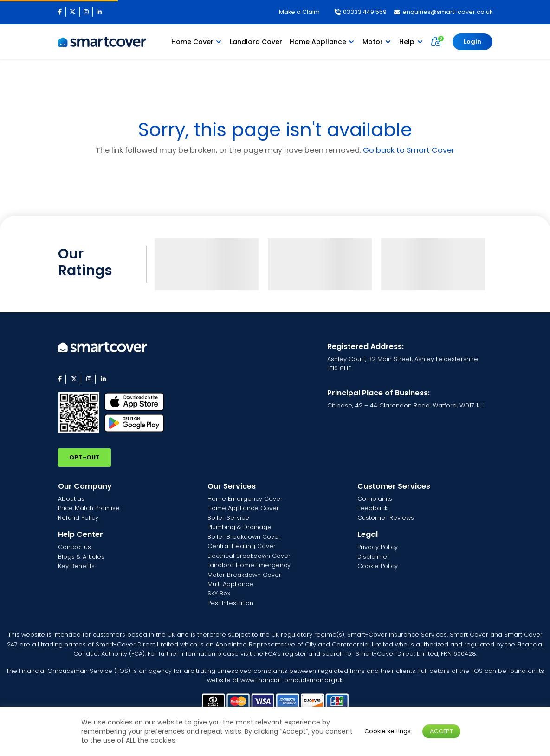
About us (71, 499)
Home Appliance (318, 42)
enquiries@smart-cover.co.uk (443, 12)
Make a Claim (299, 12)
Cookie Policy (378, 566)
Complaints (375, 499)
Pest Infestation (230, 603)
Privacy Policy (378, 547)
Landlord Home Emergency (249, 565)
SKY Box (219, 593)
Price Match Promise (89, 508)
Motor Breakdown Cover (244, 575)
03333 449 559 (361, 12)
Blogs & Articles (81, 557)
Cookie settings (388, 731)
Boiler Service (228, 518)
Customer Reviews (386, 518)
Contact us (74, 547)
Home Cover (192, 42)
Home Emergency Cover (245, 499)
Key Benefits (76, 566)
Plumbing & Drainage (239, 527)
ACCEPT (441, 731)
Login (472, 42)
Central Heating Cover (242, 546)
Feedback (372, 508)
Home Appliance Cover (243, 508)
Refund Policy (78, 518)
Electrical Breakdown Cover (249, 556)
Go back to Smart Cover (409, 150)
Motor (373, 42)
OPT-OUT (84, 457)
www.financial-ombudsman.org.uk (291, 680)
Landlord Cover (256, 42)
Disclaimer (373, 557)
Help (407, 42)
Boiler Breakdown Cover (244, 537)
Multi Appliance (230, 584)
